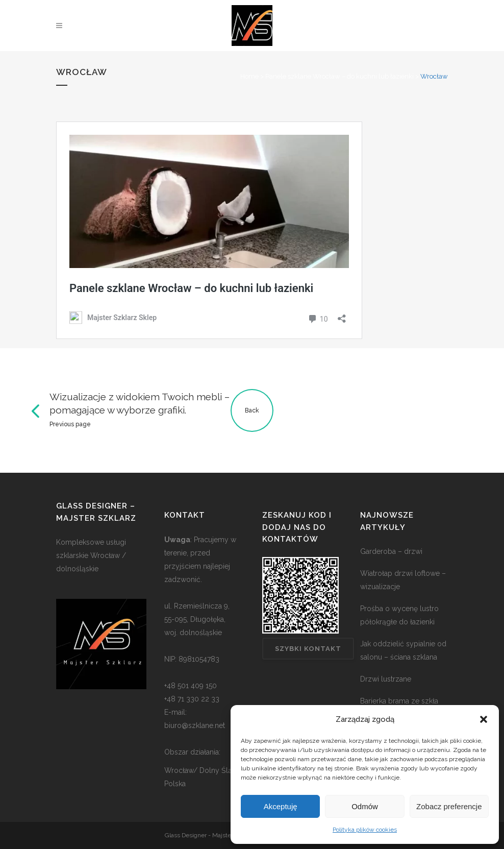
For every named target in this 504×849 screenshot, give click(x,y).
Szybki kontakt (308, 649)
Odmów (365, 806)
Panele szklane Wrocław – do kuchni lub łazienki (339, 76)
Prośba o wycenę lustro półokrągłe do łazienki (399, 615)
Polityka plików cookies (365, 830)
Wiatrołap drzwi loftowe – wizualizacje (403, 580)
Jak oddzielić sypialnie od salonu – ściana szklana (403, 650)
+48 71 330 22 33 (192, 699)
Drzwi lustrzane (386, 679)
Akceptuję (281, 806)
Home (249, 76)
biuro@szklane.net (195, 725)
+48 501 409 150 (191, 686)
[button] (484, 719)
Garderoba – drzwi (391, 551)
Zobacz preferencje (449, 806)
